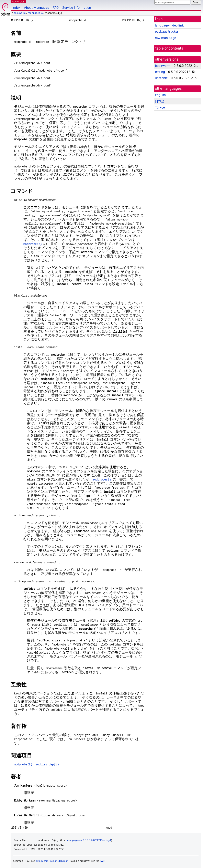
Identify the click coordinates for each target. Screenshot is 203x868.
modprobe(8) (33, 244)
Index (16, 8)
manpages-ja (35, 13)
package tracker (167, 32)
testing (160, 72)
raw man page (165, 38)
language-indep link (169, 25)
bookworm (20, 13)
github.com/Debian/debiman (52, 861)
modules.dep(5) (47, 764)
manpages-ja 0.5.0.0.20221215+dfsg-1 (89, 840)
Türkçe (160, 107)
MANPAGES (18, 2)
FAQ (56, 8)
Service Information (77, 8)
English (160, 95)
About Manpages (37, 8)
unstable (161, 78)
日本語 (160, 101)
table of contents (169, 48)
